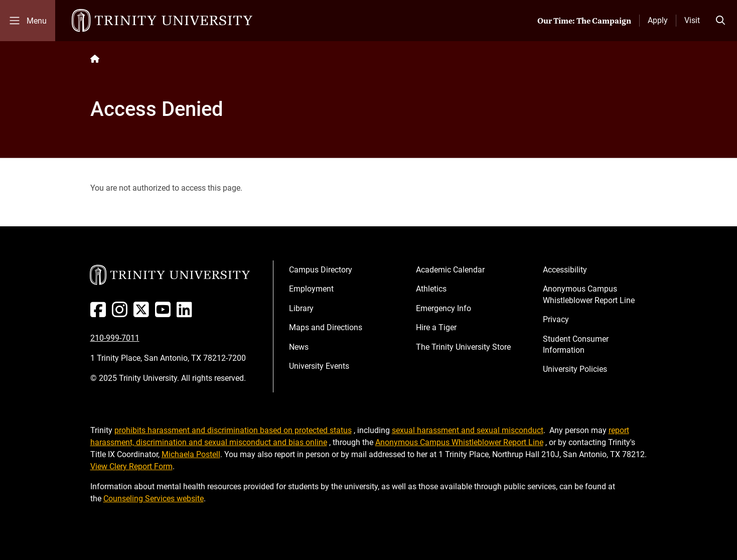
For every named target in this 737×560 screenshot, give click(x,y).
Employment (311, 289)
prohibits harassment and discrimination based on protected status (233, 430)
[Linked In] (186, 313)
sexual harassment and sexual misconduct (468, 430)
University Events (319, 366)
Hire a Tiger (436, 327)
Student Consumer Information (576, 344)
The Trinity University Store (463, 347)
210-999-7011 (115, 338)
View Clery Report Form (131, 466)
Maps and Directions (326, 327)
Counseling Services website (154, 499)
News (299, 347)
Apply (658, 20)
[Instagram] (122, 313)
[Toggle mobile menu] (28, 21)
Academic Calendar (450, 270)
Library (301, 308)
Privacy (556, 319)
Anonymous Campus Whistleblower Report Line (589, 294)
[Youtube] (165, 313)
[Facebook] (100, 313)
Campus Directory (321, 270)
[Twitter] (143, 313)
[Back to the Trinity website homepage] (95, 59)
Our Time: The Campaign (584, 21)
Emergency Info (444, 308)
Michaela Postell (191, 454)
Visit (692, 20)
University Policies (575, 369)
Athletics (431, 289)
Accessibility (565, 270)
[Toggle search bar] (720, 21)
